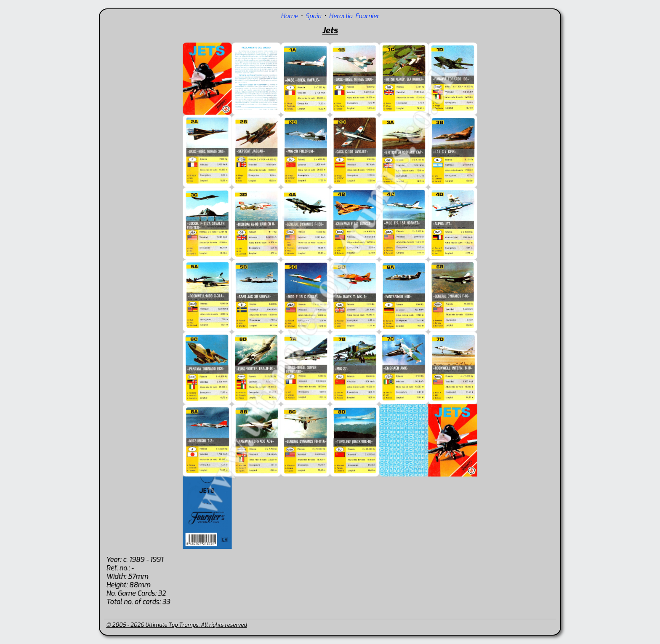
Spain (313, 16)
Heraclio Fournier (354, 16)
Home (289, 16)
